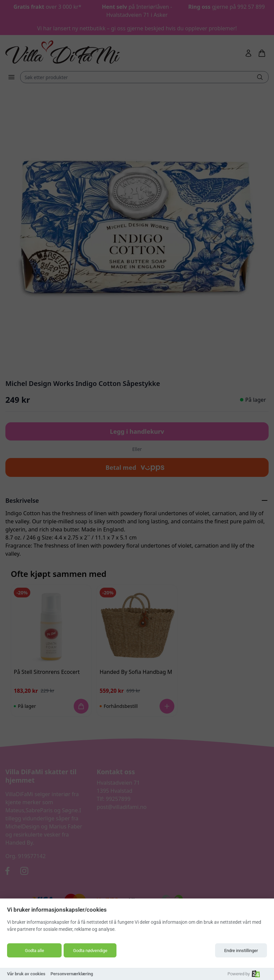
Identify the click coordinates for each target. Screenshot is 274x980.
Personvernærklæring (72, 974)
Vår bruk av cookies (26, 974)
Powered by (244, 974)
